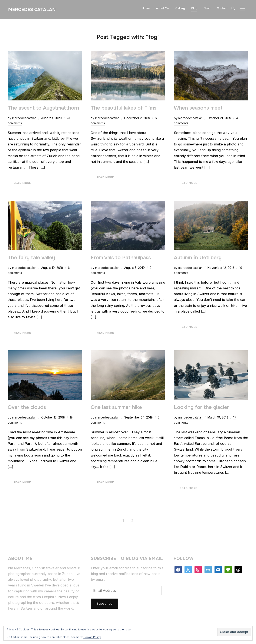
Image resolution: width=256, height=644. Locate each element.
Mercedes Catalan (32, 10)
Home (146, 8)
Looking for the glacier (201, 407)
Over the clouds (27, 407)
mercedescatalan (24, 118)
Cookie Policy (92, 637)
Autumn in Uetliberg (198, 258)
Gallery (180, 8)
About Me (162, 8)
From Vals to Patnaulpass (121, 258)
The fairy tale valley (31, 258)
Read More (22, 183)
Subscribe (104, 603)
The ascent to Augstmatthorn (43, 108)
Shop (207, 8)
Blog (194, 8)
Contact (222, 8)
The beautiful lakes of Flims (124, 108)
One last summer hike (116, 407)
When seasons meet (198, 108)
